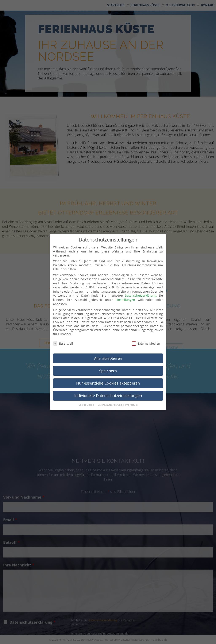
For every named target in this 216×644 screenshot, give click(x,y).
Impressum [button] (131, 401)
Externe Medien (146, 339)
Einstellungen (125, 295)
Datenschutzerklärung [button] (110, 401)
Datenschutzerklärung (141, 291)
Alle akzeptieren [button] (108, 354)
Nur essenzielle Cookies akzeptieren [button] (108, 379)
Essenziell (63, 339)
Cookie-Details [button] (87, 401)
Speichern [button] (108, 366)
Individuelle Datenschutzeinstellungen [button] (108, 391)
